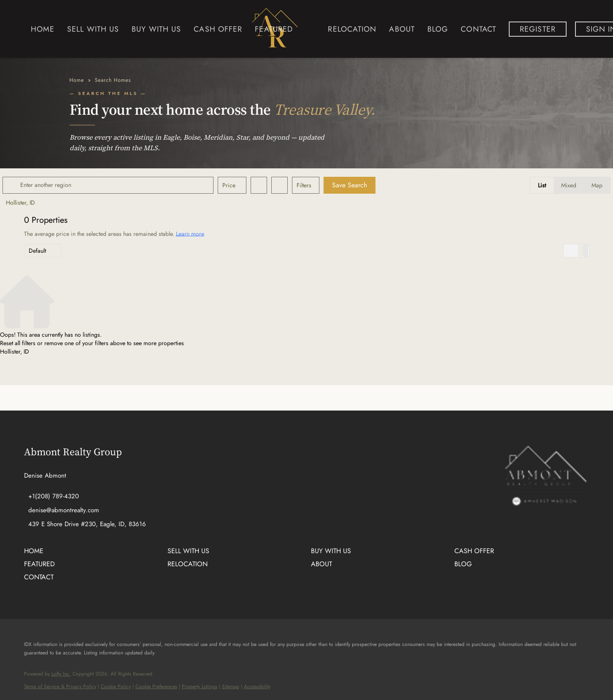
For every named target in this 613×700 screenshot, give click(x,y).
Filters (325, 185)
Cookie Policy (116, 686)
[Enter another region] (133, 185)
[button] (34, 185)
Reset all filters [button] (18, 343)
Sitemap (231, 686)
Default (37, 251)
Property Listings (200, 686)
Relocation (352, 29)
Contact (478, 29)
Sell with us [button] (93, 29)
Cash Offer (218, 29)
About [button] (402, 29)
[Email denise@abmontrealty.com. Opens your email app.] (62, 510)
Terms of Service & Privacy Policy (60, 686)
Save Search (371, 185)
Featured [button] (274, 29)
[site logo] (545, 500)
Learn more (190, 233)
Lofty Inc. (61, 674)
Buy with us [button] (156, 29)
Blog (438, 29)
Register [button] (538, 29)
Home (43, 29)
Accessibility (257, 686)
